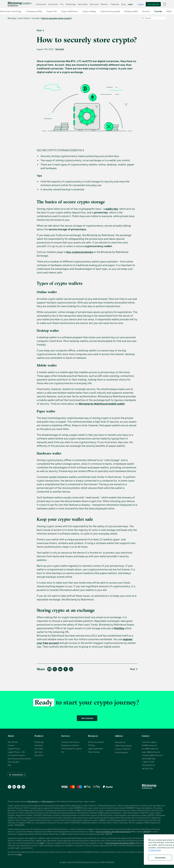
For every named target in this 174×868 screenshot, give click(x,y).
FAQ (9, 765)
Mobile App (71, 4)
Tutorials (160, 11)
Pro (62, 4)
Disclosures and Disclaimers (19, 759)
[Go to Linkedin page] (14, 787)
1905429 (146, 832)
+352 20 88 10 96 (148, 765)
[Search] (153, 18)
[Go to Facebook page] (19, 787)
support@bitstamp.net (151, 752)
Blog (124, 4)
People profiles (133, 11)
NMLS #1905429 (108, 862)
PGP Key (92, 745)
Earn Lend (94, 4)
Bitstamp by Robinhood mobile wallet (102, 404)
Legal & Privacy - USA (16, 752)
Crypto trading (90, 11)
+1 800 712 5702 (148, 762)
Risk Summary (48, 802)
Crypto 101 (53, 11)
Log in (141, 4)
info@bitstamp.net (149, 745)
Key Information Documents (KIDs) (120, 843)
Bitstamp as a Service (70, 745)
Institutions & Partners (70, 742)
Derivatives (53, 4)
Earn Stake (83, 4)
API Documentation (96, 742)
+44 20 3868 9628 (148, 759)
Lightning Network (95, 749)
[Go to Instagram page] (23, 787)
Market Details (94, 752)
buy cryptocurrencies (80, 252)
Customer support (149, 742)
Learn (130, 4)
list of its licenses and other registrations (114, 832)
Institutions (41, 4)
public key (112, 209)
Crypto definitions (71, 11)
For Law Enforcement (16, 755)
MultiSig (119, 628)
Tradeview (115, 4)
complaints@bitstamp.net (152, 755)
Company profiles (35, 11)
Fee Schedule (13, 762)
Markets (104, 4)
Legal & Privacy (14, 749)
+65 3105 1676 (147, 769)
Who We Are (13, 742)
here (42, 843)
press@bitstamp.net (150, 749)
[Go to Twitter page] (10, 787)
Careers (11, 745)
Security (148, 11)
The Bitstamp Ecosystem (72, 749)
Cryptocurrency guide (112, 11)
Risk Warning (33, 802)
